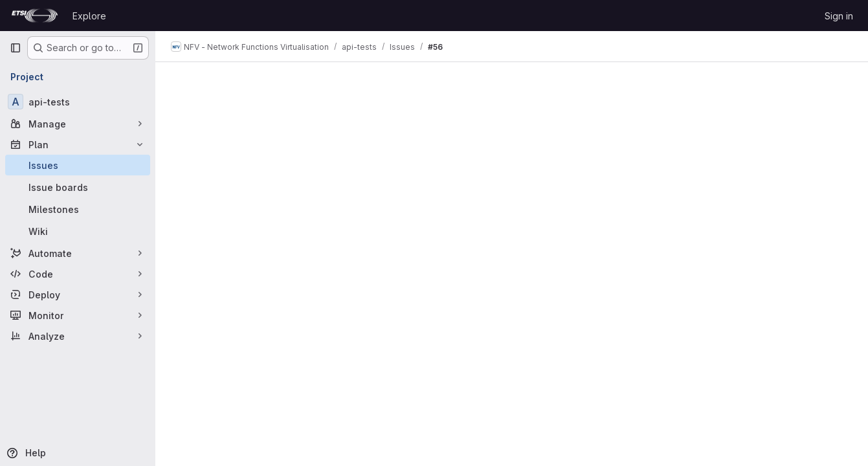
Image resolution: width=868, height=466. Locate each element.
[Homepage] (35, 16)
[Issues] (78, 165)
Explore (89, 16)
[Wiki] (78, 231)
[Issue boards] (78, 187)
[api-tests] (78, 102)
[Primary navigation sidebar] (16, 48)
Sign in (839, 16)
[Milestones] (78, 209)
